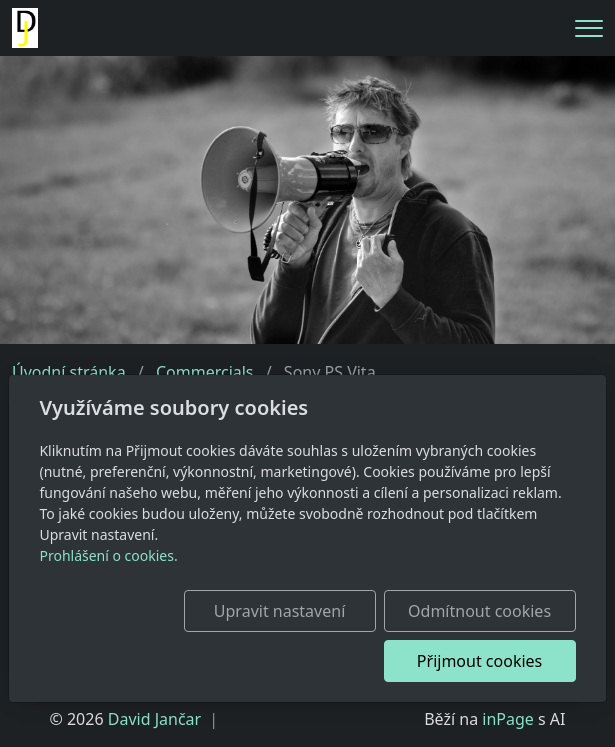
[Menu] (589, 28)
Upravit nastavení (279, 611)
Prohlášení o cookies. (108, 555)
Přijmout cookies (479, 661)
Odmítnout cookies (479, 611)
